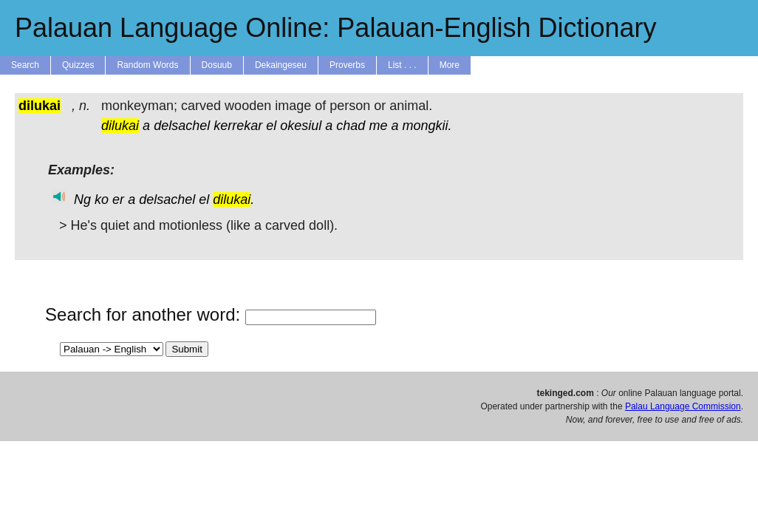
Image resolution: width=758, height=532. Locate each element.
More (450, 65)
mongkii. (427, 126)
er (118, 199)
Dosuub (217, 65)
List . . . (402, 65)
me (378, 126)
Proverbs (347, 65)
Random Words (147, 65)
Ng (82, 199)
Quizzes (78, 65)
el (271, 126)
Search (25, 65)
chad (351, 126)
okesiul (301, 126)
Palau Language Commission (683, 406)
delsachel (182, 126)
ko (102, 199)
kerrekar (238, 126)
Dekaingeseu (281, 65)
